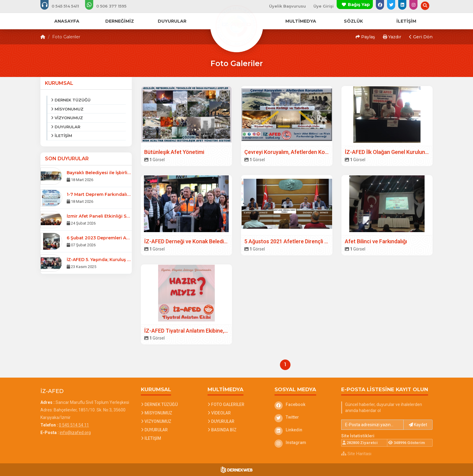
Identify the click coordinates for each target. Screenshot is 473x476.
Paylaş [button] (365, 37)
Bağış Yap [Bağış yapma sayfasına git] (359, 5)
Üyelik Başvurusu (287, 6)
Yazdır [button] (392, 37)
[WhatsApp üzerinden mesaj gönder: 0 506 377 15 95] (110, 6)
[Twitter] (303, 417)
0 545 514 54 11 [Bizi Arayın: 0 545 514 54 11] (74, 425)
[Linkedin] (303, 430)
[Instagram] (303, 442)
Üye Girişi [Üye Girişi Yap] (324, 6)
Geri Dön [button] (421, 37)
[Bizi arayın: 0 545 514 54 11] (64, 6)
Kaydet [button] (418, 425)
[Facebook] (303, 404)
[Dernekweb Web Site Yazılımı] (237, 470)
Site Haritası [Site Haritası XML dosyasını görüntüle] (356, 454)
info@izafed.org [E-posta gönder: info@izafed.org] (75, 433)
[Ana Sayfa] (237, 25)
